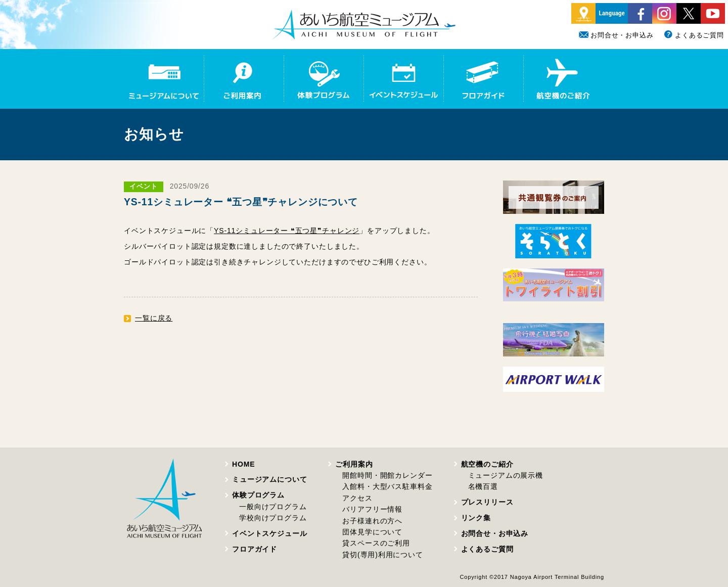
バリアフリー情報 (372, 509)
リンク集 (476, 518)
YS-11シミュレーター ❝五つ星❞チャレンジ (287, 231)
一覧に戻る (154, 318)
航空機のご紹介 (487, 464)
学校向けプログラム (273, 518)
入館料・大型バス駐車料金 (387, 486)
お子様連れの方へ (372, 521)
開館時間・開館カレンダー (387, 475)
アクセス (357, 498)
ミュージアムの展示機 (506, 475)
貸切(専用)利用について (382, 555)
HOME (243, 464)
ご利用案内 (354, 464)
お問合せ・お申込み (616, 35)
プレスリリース (487, 502)
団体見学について (372, 532)
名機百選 (483, 486)
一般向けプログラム (273, 507)
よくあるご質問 (694, 35)
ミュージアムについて (269, 479)
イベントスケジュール (269, 533)
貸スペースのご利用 (376, 543)
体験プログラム (258, 495)
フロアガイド (255, 549)
